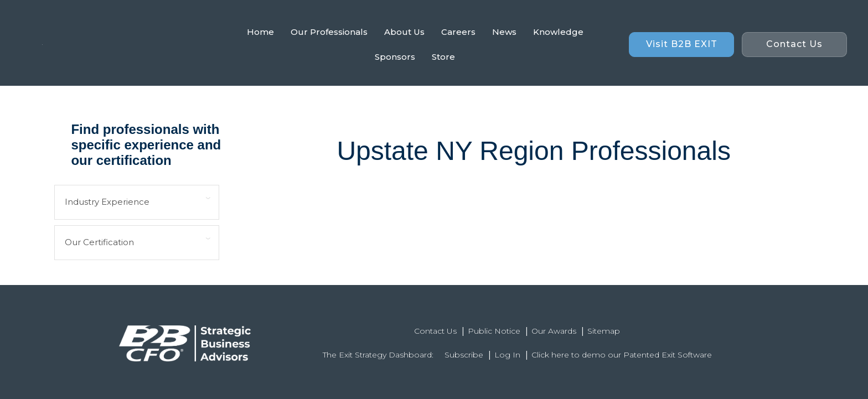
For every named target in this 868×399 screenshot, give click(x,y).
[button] (681, 45)
